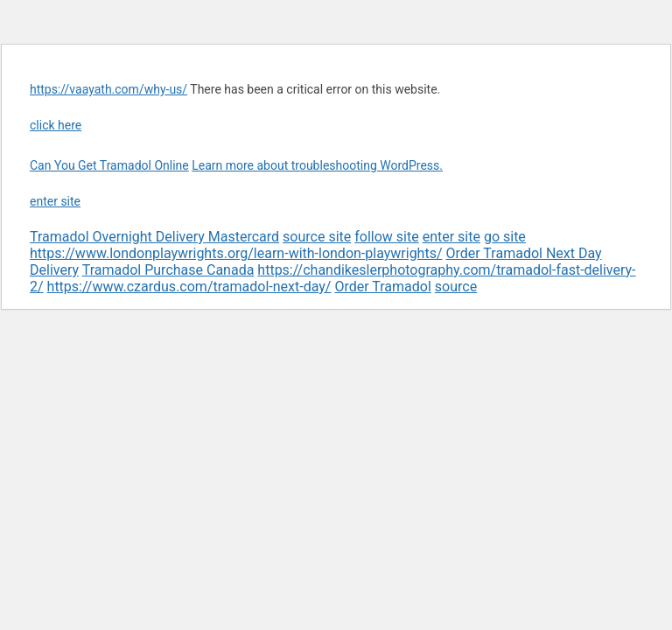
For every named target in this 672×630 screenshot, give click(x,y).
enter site (55, 201)
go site (505, 237)
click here (56, 125)
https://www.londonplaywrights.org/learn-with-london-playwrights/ (236, 253)
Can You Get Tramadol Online (109, 165)
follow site (386, 237)
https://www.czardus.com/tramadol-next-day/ (189, 287)
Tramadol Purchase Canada (168, 270)
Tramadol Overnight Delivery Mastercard (154, 237)
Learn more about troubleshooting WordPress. (317, 165)
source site (317, 237)
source (456, 287)
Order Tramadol (382, 287)
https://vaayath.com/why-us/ (108, 89)
